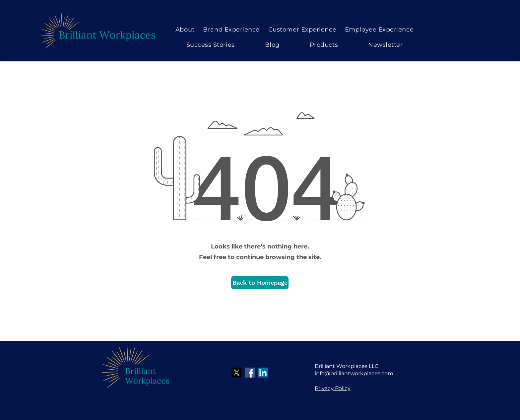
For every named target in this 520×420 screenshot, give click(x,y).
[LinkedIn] (263, 373)
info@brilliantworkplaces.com (354, 373)
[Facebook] (250, 373)
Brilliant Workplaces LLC (347, 366)
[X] (236, 373)
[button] (260, 283)
